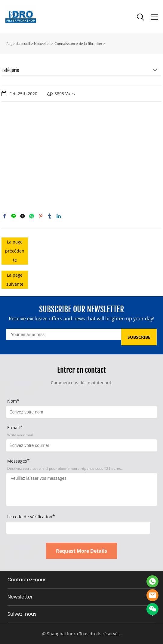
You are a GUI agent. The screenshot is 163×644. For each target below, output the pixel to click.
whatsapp (32, 216)
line (14, 216)
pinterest (41, 216)
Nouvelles (42, 44)
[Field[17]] (81, 445)
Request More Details (81, 551)
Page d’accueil (18, 44)
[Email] (64, 334)
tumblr (50, 216)
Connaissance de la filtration (78, 44)
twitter (23, 216)
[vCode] (78, 528)
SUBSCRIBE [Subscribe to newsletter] (139, 337)
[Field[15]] (81, 412)
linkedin (59, 216)
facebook (5, 216)
